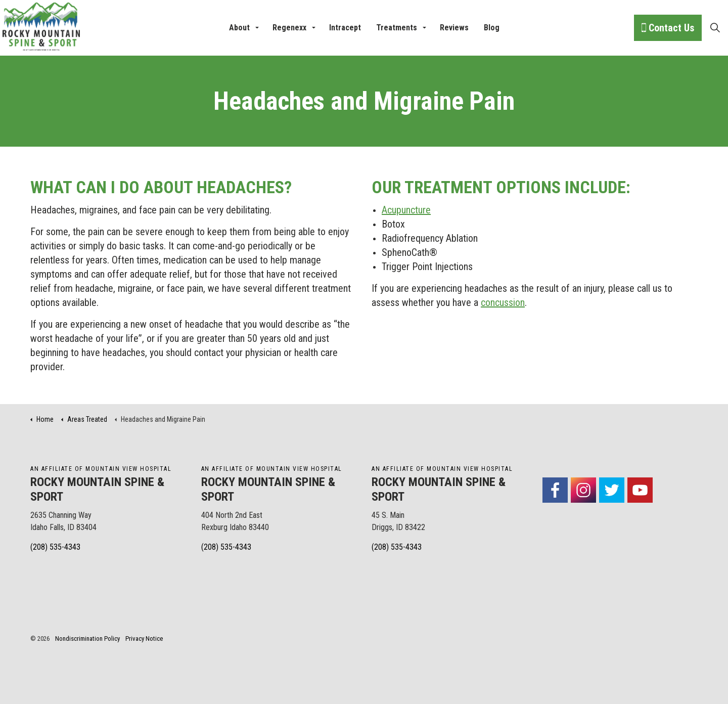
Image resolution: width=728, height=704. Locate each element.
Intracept (345, 28)
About (239, 28)
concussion (503, 302)
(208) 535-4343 (55, 547)
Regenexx (289, 28)
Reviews (454, 28)
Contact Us (668, 28)
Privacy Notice (144, 639)
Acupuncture (406, 210)
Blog (492, 28)
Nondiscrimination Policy (87, 639)
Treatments (397, 28)
